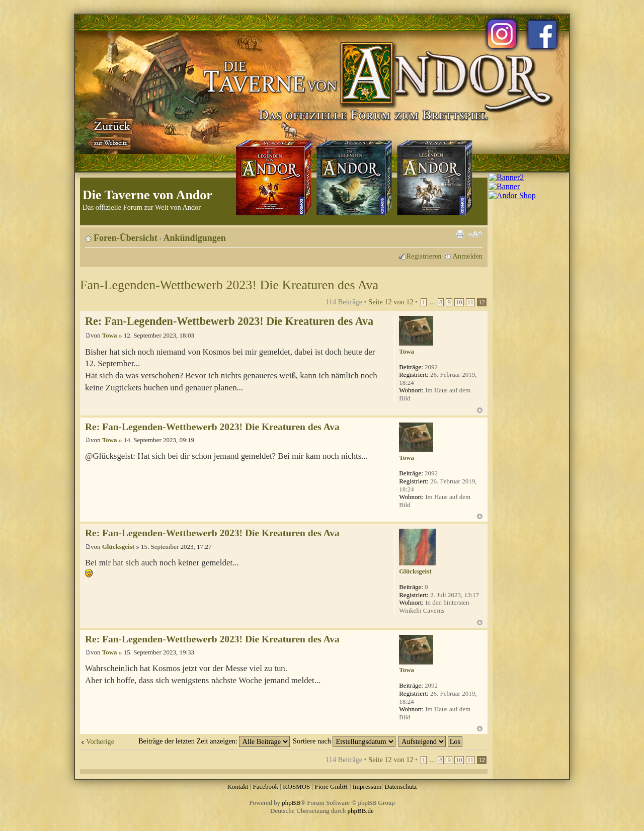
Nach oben (480, 410)
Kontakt (237, 786)
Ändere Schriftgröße (475, 234)
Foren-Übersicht (126, 238)
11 (470, 302)
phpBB (291, 803)
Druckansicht (460, 234)
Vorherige (100, 741)
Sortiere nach (344, 741)
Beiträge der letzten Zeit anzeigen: (214, 741)
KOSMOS (296, 786)
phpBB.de (361, 811)
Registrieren (424, 256)
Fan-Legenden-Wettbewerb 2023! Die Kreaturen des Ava (229, 285)
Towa (110, 335)
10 (459, 302)
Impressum (367, 786)
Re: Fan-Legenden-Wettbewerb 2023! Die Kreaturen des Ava (229, 321)
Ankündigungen (195, 238)
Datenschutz (400, 786)
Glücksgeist (118, 547)
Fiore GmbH (331, 786)
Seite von (391, 302)
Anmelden (467, 256)
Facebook (265, 786)
